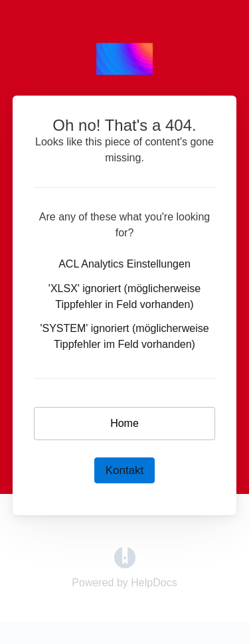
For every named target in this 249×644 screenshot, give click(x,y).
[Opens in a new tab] (125, 557)
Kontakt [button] (125, 470)
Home (124, 423)
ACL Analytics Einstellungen (124, 264)
